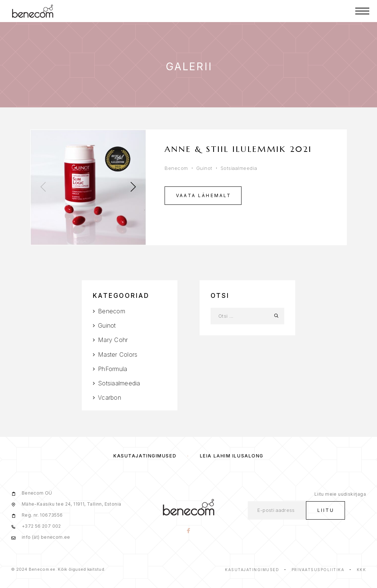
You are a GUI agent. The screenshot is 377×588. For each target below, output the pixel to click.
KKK (362, 570)
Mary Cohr (113, 340)
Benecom (176, 168)
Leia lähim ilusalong (232, 456)
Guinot (204, 168)
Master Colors (118, 354)
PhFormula (112, 369)
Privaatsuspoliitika (318, 570)
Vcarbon (110, 398)
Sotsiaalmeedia (239, 168)
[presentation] (43, 188)
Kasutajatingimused (145, 456)
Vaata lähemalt (204, 195)
